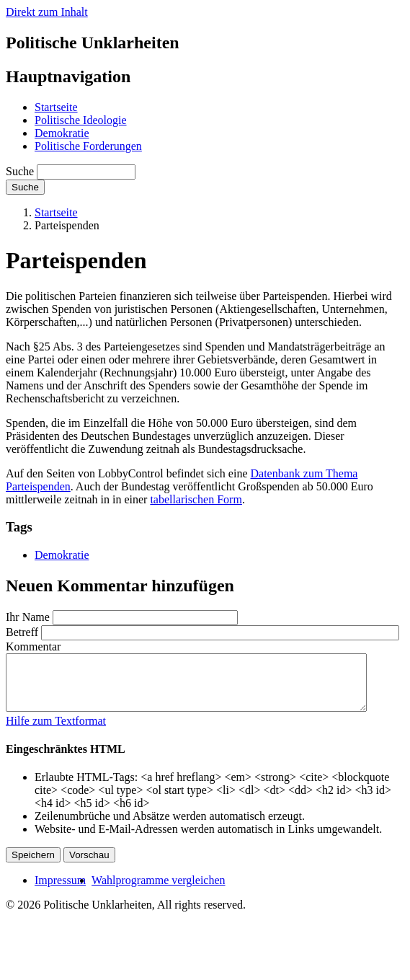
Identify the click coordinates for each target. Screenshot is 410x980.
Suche (20, 171)
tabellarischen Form (196, 499)
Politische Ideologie (81, 120)
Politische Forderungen (88, 146)
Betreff (22, 632)
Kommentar (33, 646)
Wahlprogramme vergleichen (158, 891)
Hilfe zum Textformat (56, 732)
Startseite (56, 107)
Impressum (60, 891)
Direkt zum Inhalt (47, 12)
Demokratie (62, 133)
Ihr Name (28, 617)
